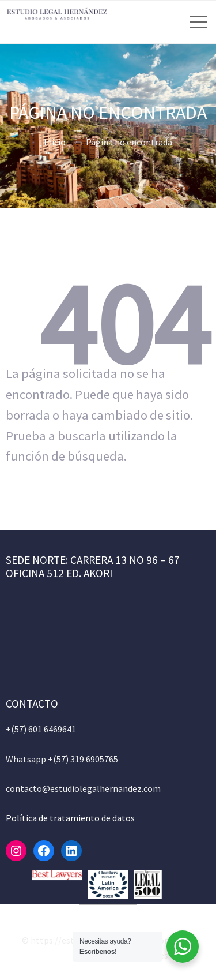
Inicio (55, 142)
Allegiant (65, 955)
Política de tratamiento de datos (70, 818)
